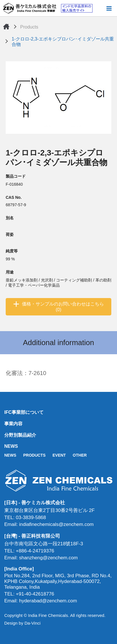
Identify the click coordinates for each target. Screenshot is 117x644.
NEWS (11, 446)
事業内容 (13, 424)
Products (29, 27)
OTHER (80, 455)
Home (6, 27)
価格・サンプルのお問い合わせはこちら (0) (63, 307)
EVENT (59, 455)
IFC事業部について (24, 412)
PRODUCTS (34, 455)
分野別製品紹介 (20, 435)
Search (100, 8)
